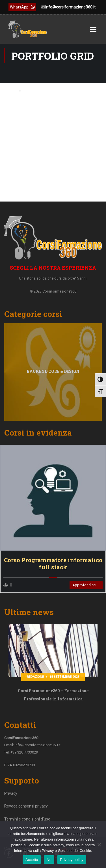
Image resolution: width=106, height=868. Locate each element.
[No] (99, 845)
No (49, 860)
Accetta (32, 860)
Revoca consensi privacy (26, 806)
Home (10, 90)
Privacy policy (72, 860)
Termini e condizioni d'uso (27, 819)
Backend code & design (53, 371)
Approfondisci (84, 585)
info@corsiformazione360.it (70, 7)
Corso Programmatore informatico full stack (53, 564)
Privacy (11, 793)
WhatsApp (22, 7)
